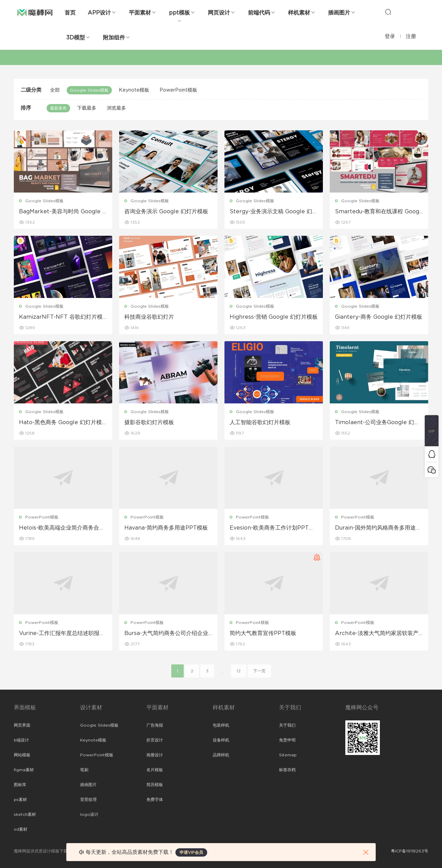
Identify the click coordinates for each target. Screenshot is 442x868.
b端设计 (21, 740)
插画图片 (339, 13)
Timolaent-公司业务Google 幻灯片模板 (377, 423)
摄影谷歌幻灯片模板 (149, 422)
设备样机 (221, 740)
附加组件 (114, 38)
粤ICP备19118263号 (410, 851)
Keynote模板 (134, 90)
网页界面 (22, 725)
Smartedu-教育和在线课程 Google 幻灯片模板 (378, 212)
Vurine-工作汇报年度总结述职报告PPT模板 (62, 634)
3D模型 (76, 38)
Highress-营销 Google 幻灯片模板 (274, 317)
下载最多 (87, 108)
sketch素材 (25, 814)
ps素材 (20, 800)
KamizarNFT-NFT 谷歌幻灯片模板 (61, 317)
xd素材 (21, 829)
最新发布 (58, 108)
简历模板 (155, 785)
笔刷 (84, 770)
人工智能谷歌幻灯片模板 (260, 422)
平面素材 (140, 13)
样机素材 (299, 13)
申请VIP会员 (191, 852)
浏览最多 (116, 108)
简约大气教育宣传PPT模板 (263, 633)
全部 (55, 90)
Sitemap (288, 755)
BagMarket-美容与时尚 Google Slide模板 (63, 212)
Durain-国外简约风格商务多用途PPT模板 (377, 528)
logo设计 (89, 814)
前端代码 (259, 13)
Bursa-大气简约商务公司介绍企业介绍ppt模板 (166, 634)
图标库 (20, 785)
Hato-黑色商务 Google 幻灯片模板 (60, 423)
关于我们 (287, 725)
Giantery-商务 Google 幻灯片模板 (379, 317)
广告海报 (155, 725)
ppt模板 (179, 13)
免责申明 (287, 740)
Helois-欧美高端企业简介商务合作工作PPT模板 (62, 528)
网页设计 (219, 13)
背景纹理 (88, 800)
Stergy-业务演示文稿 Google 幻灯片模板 (274, 212)
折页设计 (155, 740)
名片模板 (155, 770)
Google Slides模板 (89, 90)
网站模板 (22, 755)
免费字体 (155, 800)
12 (239, 671)
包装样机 (221, 725)
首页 (70, 13)
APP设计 (99, 13)
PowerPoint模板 (178, 90)
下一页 (259, 671)
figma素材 (24, 770)
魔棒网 (35, 12)
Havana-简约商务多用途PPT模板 (166, 528)
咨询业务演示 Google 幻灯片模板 (166, 212)
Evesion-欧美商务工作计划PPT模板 (272, 528)
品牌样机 (221, 755)
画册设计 (155, 755)
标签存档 (287, 770)
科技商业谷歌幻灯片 (149, 317)
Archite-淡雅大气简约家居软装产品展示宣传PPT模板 (377, 634)
